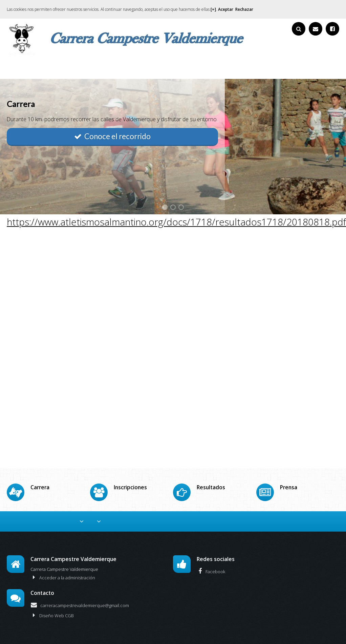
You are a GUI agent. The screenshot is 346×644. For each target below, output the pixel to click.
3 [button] (181, 207)
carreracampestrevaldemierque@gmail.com (80, 593)
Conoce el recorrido (112, 136)
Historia (305, 511)
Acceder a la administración (63, 565)
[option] (173, 147)
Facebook (211, 559)
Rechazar (244, 9)
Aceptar (226, 9)
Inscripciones (138, 511)
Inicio (10, 511)
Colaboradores (40, 511)
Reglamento (78, 511)
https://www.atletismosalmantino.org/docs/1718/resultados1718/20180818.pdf (176, 222)
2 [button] (173, 207)
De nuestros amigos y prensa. (225, 511)
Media (273, 511)
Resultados (172, 511)
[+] (213, 9)
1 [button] (165, 207)
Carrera (107, 511)
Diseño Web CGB (52, 603)
